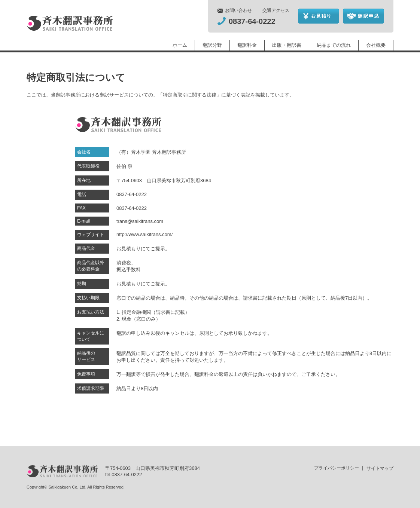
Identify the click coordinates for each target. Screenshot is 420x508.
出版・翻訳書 (287, 45)
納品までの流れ (334, 45)
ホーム (180, 45)
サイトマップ (380, 468)
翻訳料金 (247, 45)
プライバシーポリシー (337, 468)
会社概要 (376, 45)
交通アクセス (276, 10)
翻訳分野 (212, 45)
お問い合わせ (238, 10)
